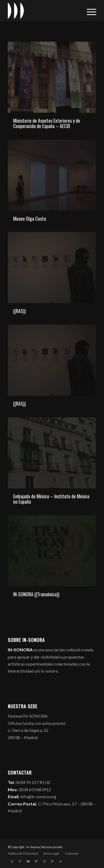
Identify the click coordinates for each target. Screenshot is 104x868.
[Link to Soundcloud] (60, 861)
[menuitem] (89, 11)
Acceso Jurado (52, 847)
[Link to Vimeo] (36, 861)
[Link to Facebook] (20, 861)
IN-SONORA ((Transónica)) (36, 594)
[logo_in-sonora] (43, 11)
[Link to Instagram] (44, 861)
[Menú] (89, 11)
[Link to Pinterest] (52, 861)
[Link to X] (12, 861)
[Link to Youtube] (28, 861)
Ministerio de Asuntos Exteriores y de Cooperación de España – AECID (47, 123)
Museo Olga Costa (30, 219)
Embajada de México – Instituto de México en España (51, 499)
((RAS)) (19, 311)
